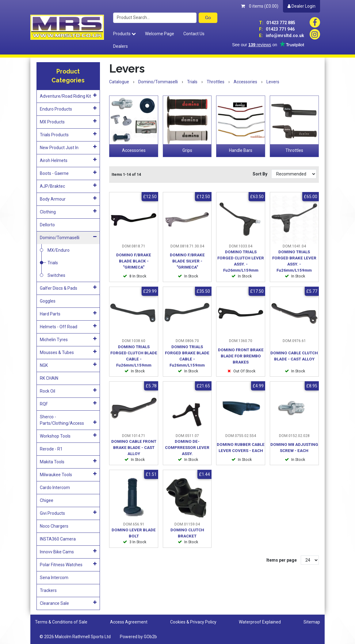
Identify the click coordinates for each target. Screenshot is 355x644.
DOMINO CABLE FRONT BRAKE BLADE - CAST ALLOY (134, 448)
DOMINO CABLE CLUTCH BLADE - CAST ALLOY (294, 356)
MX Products (68, 122)
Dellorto (47, 225)
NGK (68, 365)
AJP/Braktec (68, 186)
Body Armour (68, 199)
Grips (187, 150)
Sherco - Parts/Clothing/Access (68, 420)
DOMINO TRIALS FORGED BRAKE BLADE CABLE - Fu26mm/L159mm (187, 356)
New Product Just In (68, 147)
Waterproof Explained (260, 622)
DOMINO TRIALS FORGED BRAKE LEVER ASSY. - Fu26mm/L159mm (294, 261)
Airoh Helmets (68, 160)
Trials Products (68, 134)
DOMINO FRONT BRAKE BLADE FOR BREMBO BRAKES (241, 356)
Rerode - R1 (51, 449)
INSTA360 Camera (58, 539)
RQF (68, 404)
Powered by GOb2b (138, 637)
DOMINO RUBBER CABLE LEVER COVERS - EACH (241, 448)
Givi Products (68, 513)
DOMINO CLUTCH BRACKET (187, 533)
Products (124, 34)
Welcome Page (160, 34)
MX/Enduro (59, 250)
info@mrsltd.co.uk (282, 36)
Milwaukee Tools (68, 474)
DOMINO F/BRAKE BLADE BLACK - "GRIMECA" (134, 261)
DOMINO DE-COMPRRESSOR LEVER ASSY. (187, 448)
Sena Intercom (54, 578)
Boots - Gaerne (68, 173)
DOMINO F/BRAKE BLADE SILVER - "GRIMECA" (187, 261)
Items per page (282, 560)
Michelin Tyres (68, 339)
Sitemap (312, 622)
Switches (56, 275)
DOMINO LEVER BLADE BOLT (134, 533)
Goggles (48, 301)
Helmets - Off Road (68, 326)
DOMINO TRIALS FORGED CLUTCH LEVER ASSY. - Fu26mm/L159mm (241, 261)
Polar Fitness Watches (68, 564)
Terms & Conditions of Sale (61, 622)
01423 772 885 (277, 23)
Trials (53, 263)
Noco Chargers (54, 526)
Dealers (120, 46)
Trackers (48, 590)
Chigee (47, 500)
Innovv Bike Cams (68, 552)
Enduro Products (68, 109)
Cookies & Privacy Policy (193, 622)
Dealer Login (302, 6)
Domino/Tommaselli (68, 237)
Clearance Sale (68, 603)
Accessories (134, 150)
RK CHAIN (49, 378)
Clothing (68, 212)
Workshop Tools (68, 436)
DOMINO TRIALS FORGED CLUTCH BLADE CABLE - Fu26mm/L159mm (134, 356)
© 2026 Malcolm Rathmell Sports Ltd (75, 637)
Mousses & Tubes (68, 352)
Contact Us (194, 34)
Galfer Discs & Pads (68, 288)
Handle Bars (241, 150)
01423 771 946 (277, 29)
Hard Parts (68, 314)
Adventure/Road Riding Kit (68, 96)
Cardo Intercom (55, 488)
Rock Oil (68, 391)
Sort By (260, 174)
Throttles (294, 150)
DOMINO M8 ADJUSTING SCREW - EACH (294, 448)
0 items (260, 6)
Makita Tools (68, 461)
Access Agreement (129, 622)
